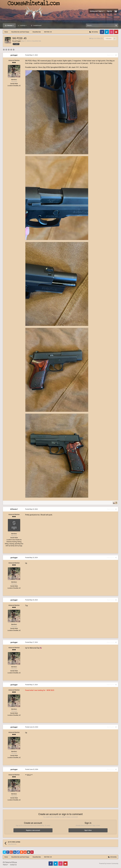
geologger (17, 41)
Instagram (111, 32)
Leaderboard (37, 25)
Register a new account (33, 830)
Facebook (102, 32)
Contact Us (13, 865)
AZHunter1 (14, 509)
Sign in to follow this (97, 38)
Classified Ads (36, 41)
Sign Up (109, 11)
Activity (23, 25)
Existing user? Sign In (97, 11)
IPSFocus (14, 862)
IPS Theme (6, 862)
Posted (31, 55)
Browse (10, 25)
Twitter (107, 32)
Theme (5, 865)
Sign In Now (88, 830)
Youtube (116, 32)
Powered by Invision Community (109, 864)
